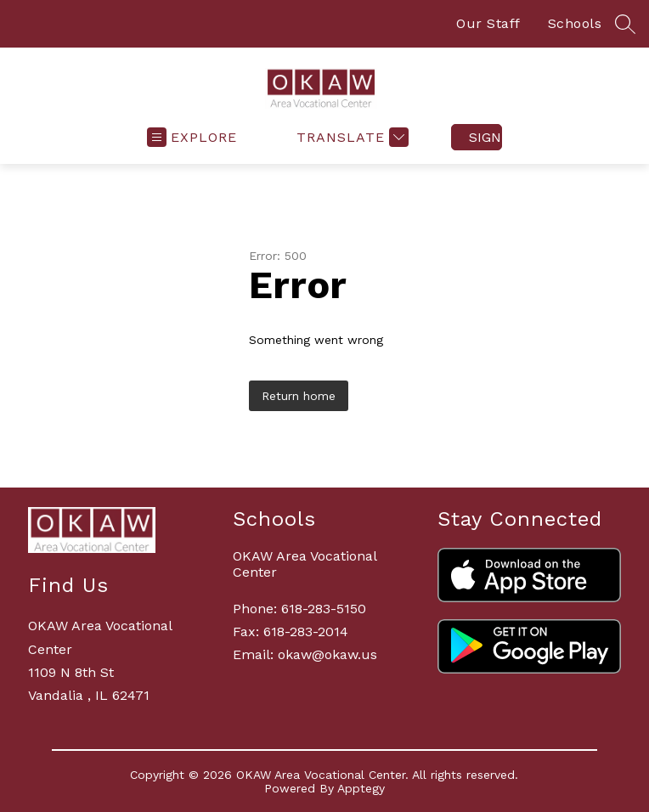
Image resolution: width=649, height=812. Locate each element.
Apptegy (361, 788)
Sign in (485, 137)
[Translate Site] (350, 137)
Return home (299, 396)
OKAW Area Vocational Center (305, 564)
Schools (575, 23)
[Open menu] (192, 137)
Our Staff (488, 23)
